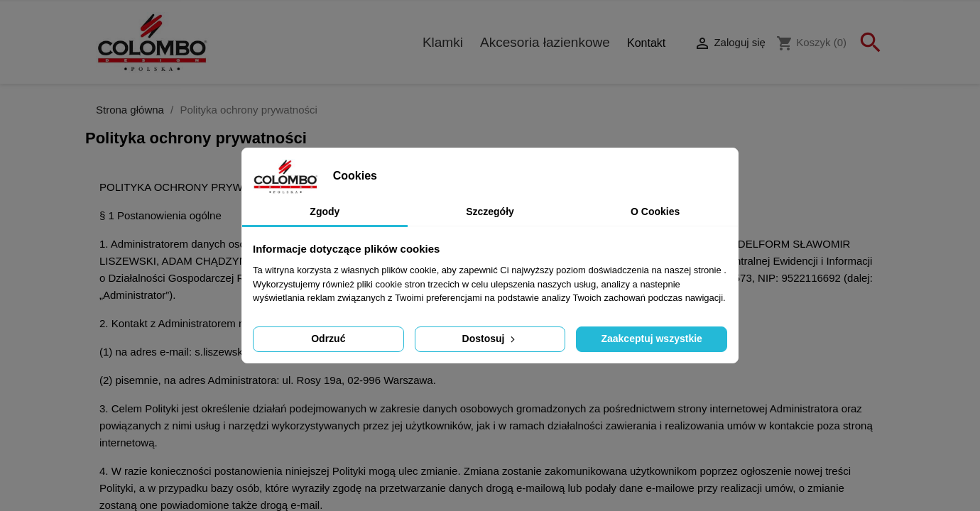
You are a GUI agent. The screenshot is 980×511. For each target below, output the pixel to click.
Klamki (443, 42)
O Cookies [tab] (655, 211)
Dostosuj (490, 339)
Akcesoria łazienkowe (545, 42)
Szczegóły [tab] (490, 211)
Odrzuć (328, 339)
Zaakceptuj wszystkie (651, 339)
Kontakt (646, 43)
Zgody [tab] (325, 211)
